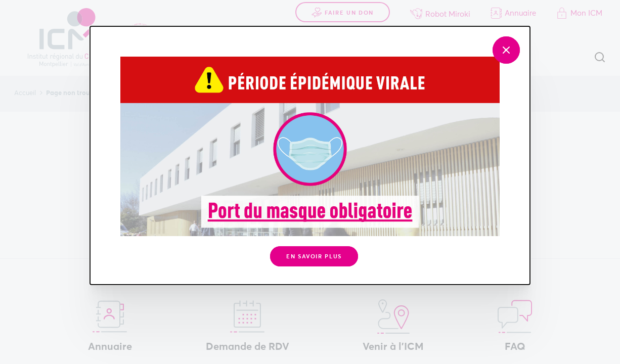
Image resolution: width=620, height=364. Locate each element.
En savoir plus (314, 257)
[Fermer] (506, 50)
